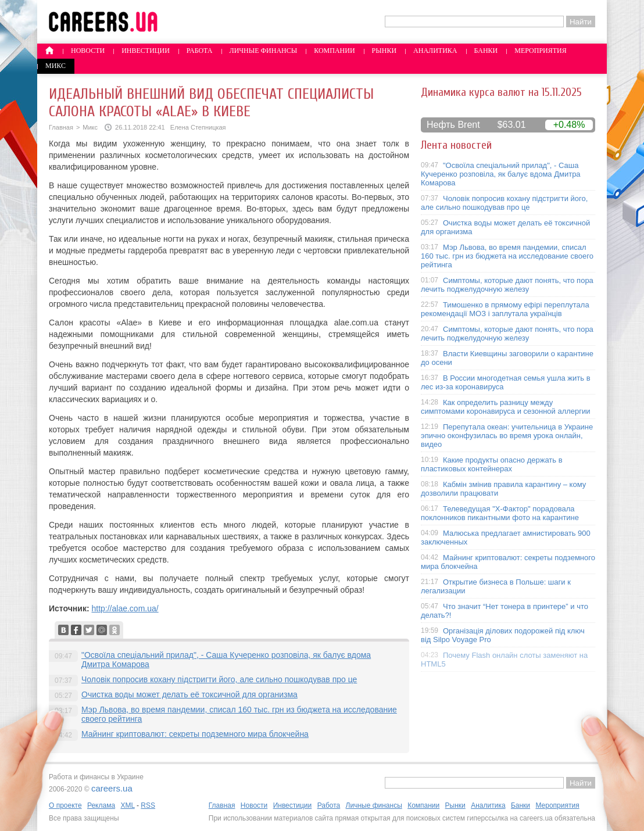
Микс (56, 66)
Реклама (101, 805)
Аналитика (435, 51)
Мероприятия (541, 51)
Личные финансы (264, 51)
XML (127, 805)
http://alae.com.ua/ (125, 608)
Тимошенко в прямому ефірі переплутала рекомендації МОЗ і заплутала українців (505, 309)
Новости (88, 51)
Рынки (384, 51)
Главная (61, 127)
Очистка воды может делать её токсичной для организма (189, 694)
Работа (200, 51)
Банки (486, 51)
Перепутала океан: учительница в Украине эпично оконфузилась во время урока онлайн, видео (507, 436)
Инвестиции (146, 51)
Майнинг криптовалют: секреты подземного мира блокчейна (195, 734)
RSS (148, 805)
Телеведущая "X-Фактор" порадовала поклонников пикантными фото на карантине (500, 513)
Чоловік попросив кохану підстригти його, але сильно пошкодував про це (219, 679)
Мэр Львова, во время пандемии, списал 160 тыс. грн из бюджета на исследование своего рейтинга (507, 256)
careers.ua (112, 788)
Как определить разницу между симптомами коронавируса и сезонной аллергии (506, 407)
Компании (334, 51)
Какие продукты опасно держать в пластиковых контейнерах (492, 464)
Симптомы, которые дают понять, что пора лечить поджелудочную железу (507, 285)
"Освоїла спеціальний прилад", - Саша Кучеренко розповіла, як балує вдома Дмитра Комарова (501, 174)
